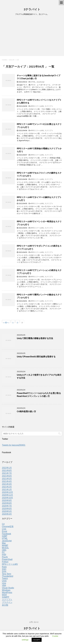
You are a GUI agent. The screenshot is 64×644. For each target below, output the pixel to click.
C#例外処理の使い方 (26, 411)
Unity (4, 581)
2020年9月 (7, 500)
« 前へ (6, 322)
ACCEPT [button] (37, 640)
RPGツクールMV (37, 106)
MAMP (5, 545)
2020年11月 (7, 495)
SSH (4, 569)
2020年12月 (7, 492)
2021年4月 (7, 481)
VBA (4, 585)
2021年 (12, 60)
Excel (4, 531)
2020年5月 (7, 511)
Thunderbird (8, 576)
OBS (4, 550)
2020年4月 (7, 514)
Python (5, 562)
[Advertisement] (32, 37)
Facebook (6, 534)
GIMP (5, 536)
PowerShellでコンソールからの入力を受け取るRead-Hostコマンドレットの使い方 (39, 395)
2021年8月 (7, 470)
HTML (33, 82)
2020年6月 (7, 509)
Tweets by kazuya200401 (14, 445)
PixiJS (5, 557)
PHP (4, 555)
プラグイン (7, 602)
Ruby (4, 567)
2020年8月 (7, 503)
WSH (4, 595)
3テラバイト (32, 9)
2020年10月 (7, 498)
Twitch (5, 578)
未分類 (5, 605)
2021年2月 (7, 487)
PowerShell (7, 559)
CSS (4, 529)
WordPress (7, 592)
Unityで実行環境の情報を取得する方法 (35, 338)
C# (3, 524)
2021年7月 (7, 473)
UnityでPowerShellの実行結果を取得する (36, 357)
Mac (4, 543)
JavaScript (40, 82)
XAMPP (6, 597)
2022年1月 (7, 468)
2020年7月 (7, 506)
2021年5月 (7, 479)
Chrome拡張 (8, 526)
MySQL (5, 548)
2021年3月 (7, 484)
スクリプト (49, 106)
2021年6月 (7, 476)
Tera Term (7, 574)
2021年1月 (7, 490)
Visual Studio (8, 588)
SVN (4, 571)
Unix (4, 583)
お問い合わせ (34, 622)
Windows (6, 590)
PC (3, 552)
